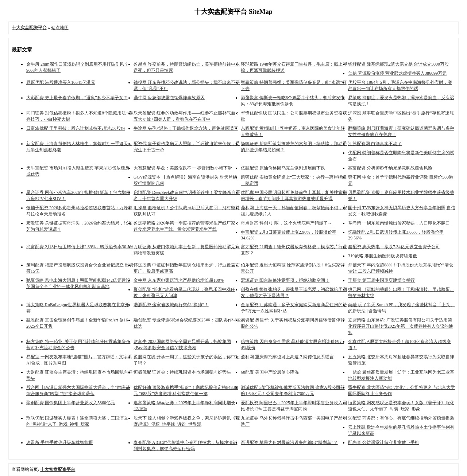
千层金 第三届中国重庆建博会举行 (381, 280)
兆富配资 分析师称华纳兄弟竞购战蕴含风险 (390, 168)
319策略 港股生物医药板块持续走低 (383, 256)
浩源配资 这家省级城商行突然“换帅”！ (171, 305)
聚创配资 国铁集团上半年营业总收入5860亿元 (71, 403)
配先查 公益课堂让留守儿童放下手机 (384, 442)
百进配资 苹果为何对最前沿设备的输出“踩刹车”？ (289, 442)
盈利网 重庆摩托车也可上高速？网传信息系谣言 (287, 357)
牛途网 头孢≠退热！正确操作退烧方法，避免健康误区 (186, 128)
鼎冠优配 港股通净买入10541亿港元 (61, 82)
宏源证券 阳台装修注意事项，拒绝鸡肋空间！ (285, 280)
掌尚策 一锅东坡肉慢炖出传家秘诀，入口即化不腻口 (399, 223)
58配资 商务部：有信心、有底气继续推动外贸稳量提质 (401, 418)
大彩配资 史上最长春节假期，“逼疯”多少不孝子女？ (77, 98)
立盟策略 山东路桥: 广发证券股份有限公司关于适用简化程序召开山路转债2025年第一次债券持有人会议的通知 (401, 326)
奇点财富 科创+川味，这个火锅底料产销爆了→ (286, 223)
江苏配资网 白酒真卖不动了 (375, 144)
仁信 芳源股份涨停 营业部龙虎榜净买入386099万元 (397, 73)
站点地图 (60, 28)
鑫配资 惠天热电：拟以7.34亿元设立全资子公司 (394, 247)
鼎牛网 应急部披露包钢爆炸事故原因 (169, 98)
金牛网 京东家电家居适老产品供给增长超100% (179, 280)
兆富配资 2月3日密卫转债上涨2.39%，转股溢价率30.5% (80, 247)
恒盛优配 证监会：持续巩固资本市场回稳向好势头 (182, 372)
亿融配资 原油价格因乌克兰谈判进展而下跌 (283, 168)
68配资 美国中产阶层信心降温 (270, 372)
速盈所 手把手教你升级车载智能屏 (60, 442)
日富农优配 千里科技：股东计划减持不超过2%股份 (76, 128)
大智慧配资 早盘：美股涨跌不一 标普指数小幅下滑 (183, 168)
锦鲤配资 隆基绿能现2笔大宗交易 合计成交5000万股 (398, 64)
